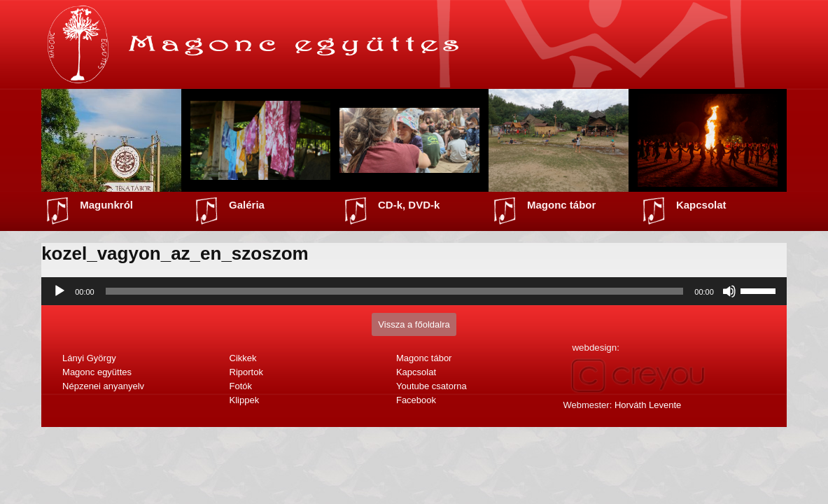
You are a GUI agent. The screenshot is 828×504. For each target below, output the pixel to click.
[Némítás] (729, 291)
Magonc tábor (561, 205)
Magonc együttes (97, 372)
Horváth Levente (648, 405)
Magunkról (106, 205)
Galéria (247, 205)
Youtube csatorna (431, 386)
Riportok (246, 372)
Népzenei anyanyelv (103, 386)
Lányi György (89, 358)
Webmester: (622, 405)
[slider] (395, 291)
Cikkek (243, 358)
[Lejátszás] (59, 291)
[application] (414, 291)
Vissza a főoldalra (414, 324)
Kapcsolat (701, 205)
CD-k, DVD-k (409, 205)
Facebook (416, 400)
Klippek (245, 400)
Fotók (241, 386)
